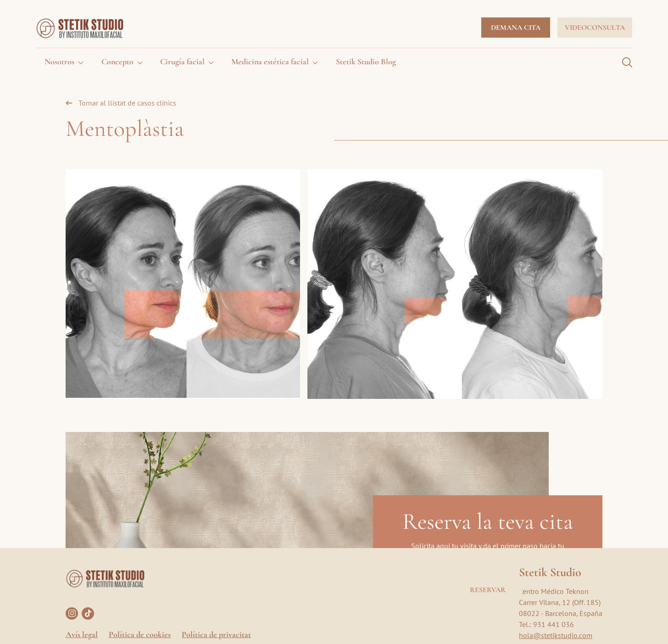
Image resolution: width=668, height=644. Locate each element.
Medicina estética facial (270, 62)
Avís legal (82, 634)
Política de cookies (140, 634)
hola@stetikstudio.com (556, 635)
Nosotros (59, 62)
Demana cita (516, 28)
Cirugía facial (182, 62)
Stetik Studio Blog (366, 62)
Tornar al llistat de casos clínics (127, 103)
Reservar (488, 589)
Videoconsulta (595, 28)
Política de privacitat (216, 634)
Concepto (117, 62)
